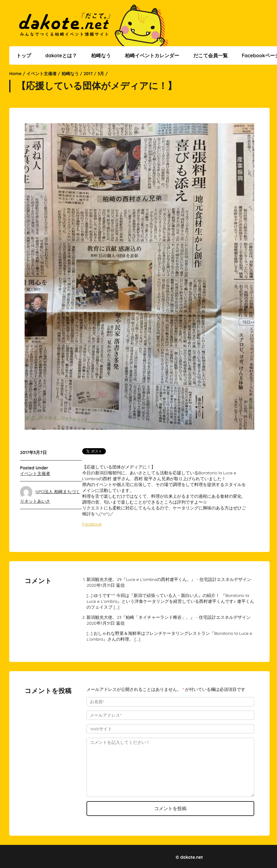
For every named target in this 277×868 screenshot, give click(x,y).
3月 (101, 74)
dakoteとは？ (61, 55)
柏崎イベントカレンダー (152, 55)
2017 (88, 74)
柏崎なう (101, 55)
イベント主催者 (42, 74)
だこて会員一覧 (211, 55)
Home (15, 74)
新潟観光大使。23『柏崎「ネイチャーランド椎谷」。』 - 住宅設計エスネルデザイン (168, 617)
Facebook (92, 524)
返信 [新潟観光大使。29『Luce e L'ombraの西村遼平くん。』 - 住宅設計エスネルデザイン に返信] (120, 585)
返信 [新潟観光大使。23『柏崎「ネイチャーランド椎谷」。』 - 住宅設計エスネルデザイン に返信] (120, 623)
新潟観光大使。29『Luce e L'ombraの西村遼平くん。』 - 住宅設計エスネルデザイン (169, 579)
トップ (24, 55)
